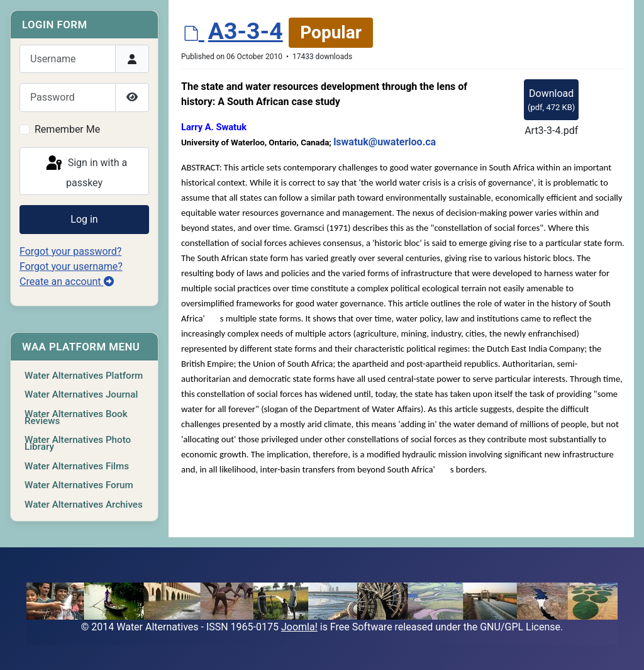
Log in (84, 219)
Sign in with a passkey (86, 171)
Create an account (67, 282)
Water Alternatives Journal (81, 394)
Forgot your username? (71, 266)
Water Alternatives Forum (79, 485)
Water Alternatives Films (77, 466)
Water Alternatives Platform (84, 376)
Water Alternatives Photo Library (78, 443)
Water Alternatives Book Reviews (76, 417)
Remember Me (67, 129)
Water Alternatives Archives (84, 505)
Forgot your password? (70, 251)
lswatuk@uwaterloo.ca (385, 142)
